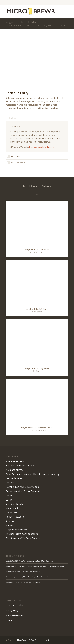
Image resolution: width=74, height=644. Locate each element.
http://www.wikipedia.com (42, 147)
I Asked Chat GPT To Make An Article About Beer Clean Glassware (29, 561)
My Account (12, 508)
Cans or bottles (14, 478)
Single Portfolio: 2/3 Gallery (37, 309)
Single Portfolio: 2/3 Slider (21, 22)
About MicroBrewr (15, 461)
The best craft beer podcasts (22, 534)
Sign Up (10, 521)
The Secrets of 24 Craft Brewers (23, 538)
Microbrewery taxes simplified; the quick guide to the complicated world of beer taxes (36, 577)
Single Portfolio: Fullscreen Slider (37, 428)
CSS (27, 25)
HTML (33, 25)
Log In (9, 500)
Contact (10, 483)
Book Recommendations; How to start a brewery (32, 474)
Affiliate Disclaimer (14, 615)
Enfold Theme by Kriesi (39, 640)
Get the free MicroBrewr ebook (23, 487)
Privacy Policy (12, 610)
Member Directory (16, 504)
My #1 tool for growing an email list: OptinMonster (24, 582)
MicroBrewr (22, 640)
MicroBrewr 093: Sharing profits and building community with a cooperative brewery (35, 566)
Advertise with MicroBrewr (20, 465)
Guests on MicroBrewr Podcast (23, 491)
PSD (40, 25)
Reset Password (15, 517)
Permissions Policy (14, 605)
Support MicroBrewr (17, 529)
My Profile (11, 512)
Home (21, 25)
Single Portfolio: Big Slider (37, 368)
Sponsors (11, 525)
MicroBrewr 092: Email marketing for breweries (23, 571)
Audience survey (14, 470)
